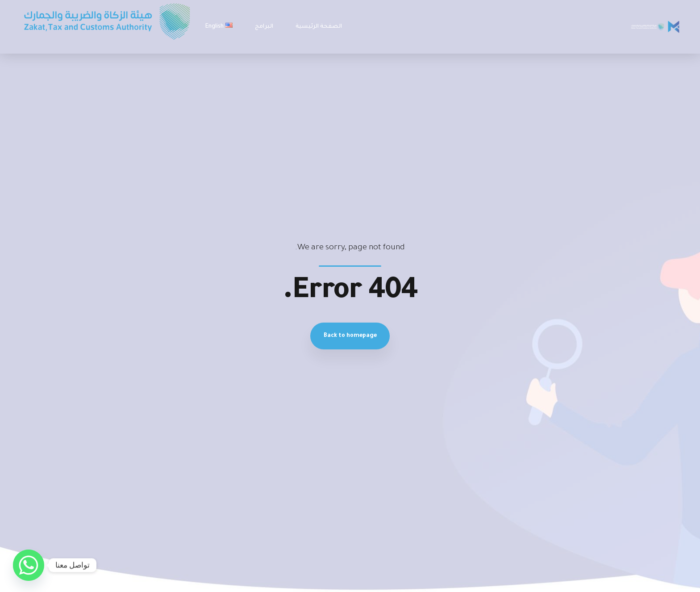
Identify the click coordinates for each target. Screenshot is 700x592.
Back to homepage (350, 336)
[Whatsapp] (29, 565)
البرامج (264, 27)
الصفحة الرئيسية (319, 27)
